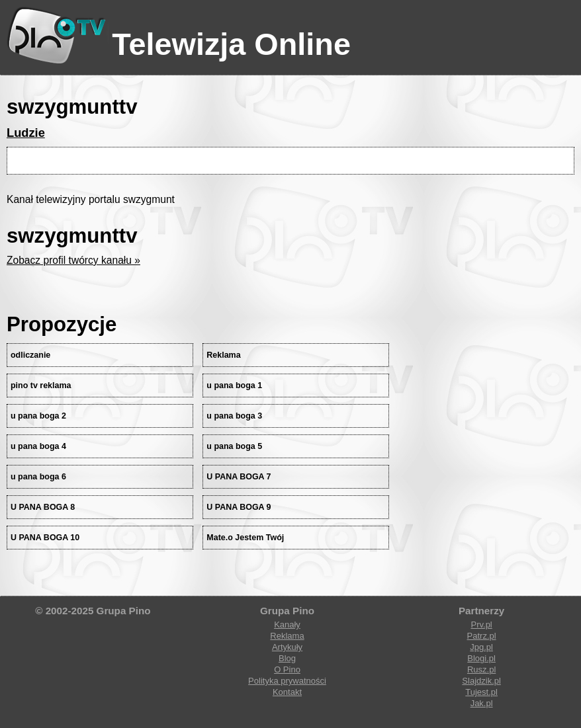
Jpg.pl (481, 647)
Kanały (287, 625)
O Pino (287, 669)
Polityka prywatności (287, 681)
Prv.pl (481, 625)
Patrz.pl (482, 636)
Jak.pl (482, 703)
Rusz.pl (481, 669)
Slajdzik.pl (481, 681)
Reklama (287, 636)
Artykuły (287, 647)
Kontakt (287, 692)
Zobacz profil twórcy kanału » (73, 260)
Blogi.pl (481, 658)
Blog (287, 658)
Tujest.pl (481, 692)
